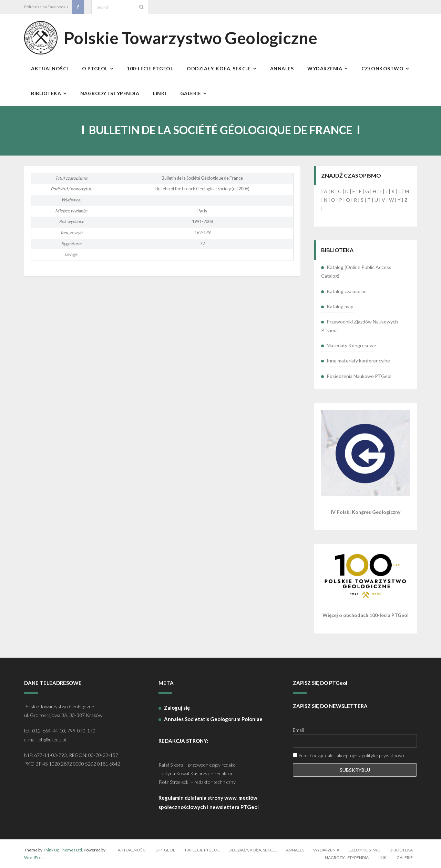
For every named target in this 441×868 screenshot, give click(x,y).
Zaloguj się (177, 708)
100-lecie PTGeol (202, 850)
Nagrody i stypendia (347, 857)
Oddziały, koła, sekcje (253, 850)
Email (298, 730)
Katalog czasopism (347, 291)
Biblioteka (401, 850)
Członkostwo (365, 850)
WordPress (35, 857)
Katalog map (340, 306)
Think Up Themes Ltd (63, 850)
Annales (295, 850)
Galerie (405, 857)
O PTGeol (165, 850)
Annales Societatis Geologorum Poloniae (213, 719)
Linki (383, 857)
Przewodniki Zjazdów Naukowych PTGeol (360, 326)
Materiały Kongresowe (351, 345)
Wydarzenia (326, 850)
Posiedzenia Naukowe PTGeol (359, 376)
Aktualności (132, 850)
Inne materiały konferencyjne (358, 361)
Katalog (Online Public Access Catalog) (356, 271)
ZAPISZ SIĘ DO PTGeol (320, 683)
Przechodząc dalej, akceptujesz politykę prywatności (348, 755)
